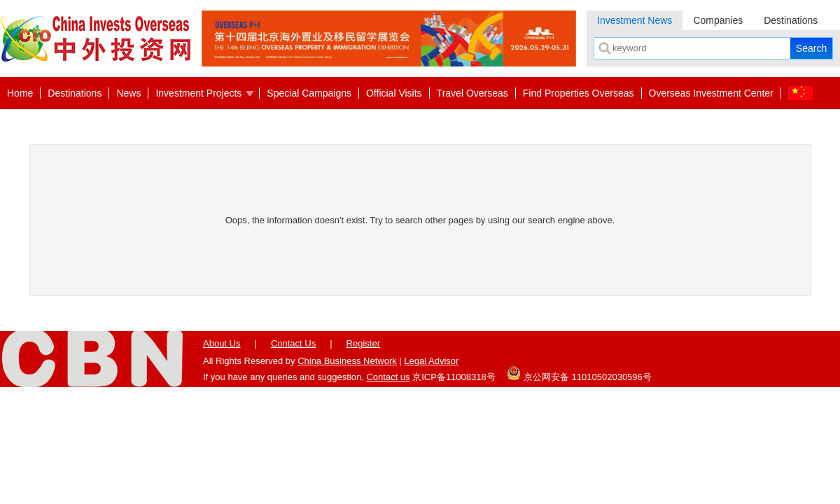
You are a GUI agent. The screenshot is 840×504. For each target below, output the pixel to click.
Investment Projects (198, 93)
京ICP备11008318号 (454, 377)
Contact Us (293, 343)
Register (363, 343)
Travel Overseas (472, 93)
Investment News (635, 20)
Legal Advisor (431, 361)
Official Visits (394, 93)
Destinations (791, 20)
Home (20, 93)
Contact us (388, 377)
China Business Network (347, 361)
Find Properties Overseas (579, 93)
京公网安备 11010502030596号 (579, 373)
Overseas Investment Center (711, 93)
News (128, 93)
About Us (222, 343)
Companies (718, 20)
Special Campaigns (309, 93)
